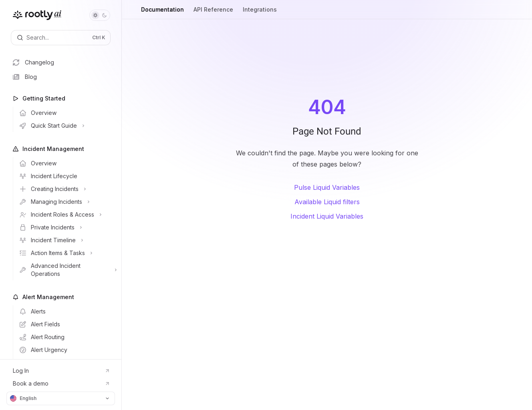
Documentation (162, 13)
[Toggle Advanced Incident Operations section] (67, 270)
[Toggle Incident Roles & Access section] (67, 215)
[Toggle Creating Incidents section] (67, 189)
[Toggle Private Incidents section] (67, 227)
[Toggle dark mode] (100, 15)
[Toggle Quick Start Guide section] (67, 126)
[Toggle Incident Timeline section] (67, 240)
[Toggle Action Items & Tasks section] (67, 253)
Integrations (260, 13)
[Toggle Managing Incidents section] (67, 202)
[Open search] (61, 38)
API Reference (213, 13)
